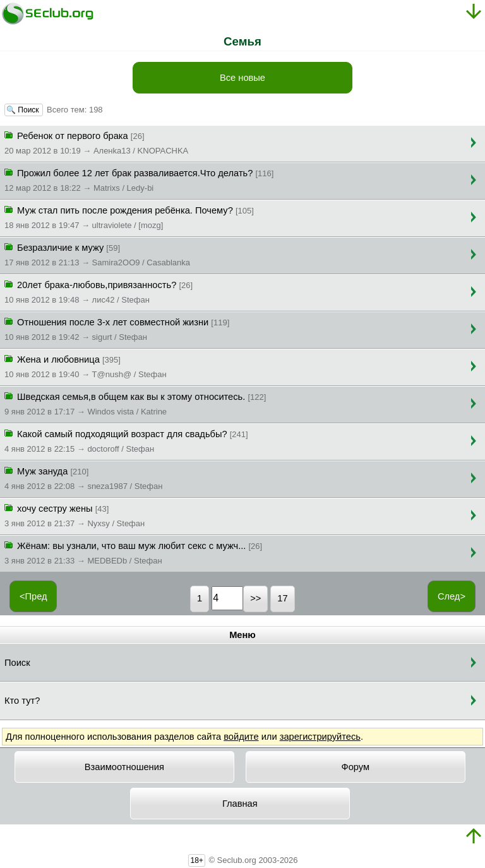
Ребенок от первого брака (96, 142)
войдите (241, 737)
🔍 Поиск (24, 110)
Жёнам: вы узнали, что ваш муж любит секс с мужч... (133, 552)
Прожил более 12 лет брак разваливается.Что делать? (139, 179)
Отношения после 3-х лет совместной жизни (117, 329)
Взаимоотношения (124, 767)
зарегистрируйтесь (320, 737)
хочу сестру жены (75, 515)
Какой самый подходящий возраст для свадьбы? (126, 440)
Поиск (17, 663)
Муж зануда (83, 478)
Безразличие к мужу (97, 254)
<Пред (33, 596)
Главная (240, 804)
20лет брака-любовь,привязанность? (99, 291)
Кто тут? (22, 701)
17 (282, 598)
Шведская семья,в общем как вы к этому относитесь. (135, 403)
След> (452, 596)
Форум (356, 767)
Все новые (242, 78)
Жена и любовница (86, 366)
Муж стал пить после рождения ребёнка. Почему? (129, 217)
